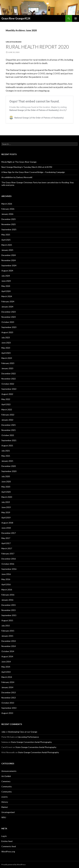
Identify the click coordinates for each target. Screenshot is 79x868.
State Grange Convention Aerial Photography (31, 742)
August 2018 (7, 523)
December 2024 (9, 255)
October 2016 (8, 564)
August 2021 (7, 446)
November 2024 (9, 260)
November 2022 (9, 379)
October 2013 (8, 703)
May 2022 (6, 399)
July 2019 (6, 502)
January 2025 (7, 250)
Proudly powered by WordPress (14, 864)
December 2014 (9, 641)
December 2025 (9, 219)
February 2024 (8, 301)
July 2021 (6, 451)
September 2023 (9, 327)
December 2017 (9, 533)
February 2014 (8, 682)
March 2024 (7, 296)
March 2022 (7, 409)
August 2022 (7, 394)
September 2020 (9, 471)
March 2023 (7, 358)
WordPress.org (8, 851)
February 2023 (8, 363)
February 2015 (8, 631)
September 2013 (9, 708)
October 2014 (8, 651)
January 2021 (7, 461)
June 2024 (6, 281)
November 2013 (9, 698)
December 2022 (9, 373)
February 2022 (8, 415)
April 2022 (6, 404)
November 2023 (9, 317)
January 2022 (7, 420)
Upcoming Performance (28, 737)
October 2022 (8, 384)
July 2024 (6, 276)
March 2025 (7, 245)
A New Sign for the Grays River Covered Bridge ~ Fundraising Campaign (33, 172)
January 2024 (7, 307)
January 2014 (7, 687)
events (5, 797)
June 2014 (6, 662)
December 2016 (9, 559)
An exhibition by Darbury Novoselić (17, 177)
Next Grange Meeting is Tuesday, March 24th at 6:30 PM (27, 167)
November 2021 (9, 430)
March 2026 (7, 204)
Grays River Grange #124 (16, 18)
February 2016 (8, 595)
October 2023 (8, 322)
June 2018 (6, 528)
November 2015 (9, 610)
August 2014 (7, 656)
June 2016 (6, 574)
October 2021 (8, 435)
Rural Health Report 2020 (37, 47)
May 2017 (6, 538)
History (5, 802)
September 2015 (9, 615)
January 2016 (7, 600)
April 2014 (6, 672)
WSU (4, 817)
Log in (4, 836)
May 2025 (6, 235)
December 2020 (9, 466)
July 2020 (6, 476)
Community (7, 786)
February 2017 (8, 554)
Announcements (9, 771)
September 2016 (9, 569)
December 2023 (9, 312)
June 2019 (6, 507)
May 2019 (6, 512)
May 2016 (6, 579)
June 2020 (6, 482)
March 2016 (7, 590)
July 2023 (6, 337)
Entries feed (7, 841)
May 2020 (6, 487)
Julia (3, 732)
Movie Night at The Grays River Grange (19, 162)
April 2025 (6, 240)
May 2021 (6, 456)
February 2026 (8, 209)
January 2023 (7, 368)
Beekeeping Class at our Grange (23, 732)
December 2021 (9, 425)
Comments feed (9, 846)
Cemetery (6, 781)
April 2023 (6, 353)
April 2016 (6, 584)
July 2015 (6, 626)
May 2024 (6, 286)
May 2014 (6, 667)
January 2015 (7, 636)
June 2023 (6, 343)
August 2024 (7, 271)
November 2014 (9, 646)
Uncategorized (14, 42)
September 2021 (9, 440)
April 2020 (6, 492)
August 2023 (7, 332)
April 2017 (6, 543)
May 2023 (6, 348)
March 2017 (7, 548)
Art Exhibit (6, 776)
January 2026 (7, 214)
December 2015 (9, 605)
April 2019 (6, 518)
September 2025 (9, 229)
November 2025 (9, 224)
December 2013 (9, 692)
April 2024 (6, 291)
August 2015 (7, 620)
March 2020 (7, 497)
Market (5, 807)
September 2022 (9, 389)
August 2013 (7, 713)
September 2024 (9, 265)
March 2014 (7, 677)
